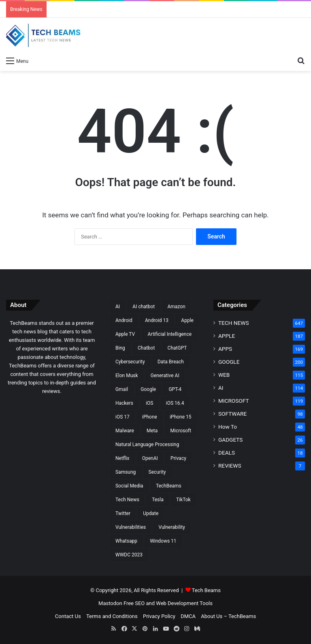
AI (221, 388)
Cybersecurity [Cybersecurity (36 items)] (130, 362)
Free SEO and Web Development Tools (168, 603)
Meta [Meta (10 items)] (152, 431)
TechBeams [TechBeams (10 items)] (169, 486)
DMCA (188, 616)
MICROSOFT (234, 401)
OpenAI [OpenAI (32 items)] (150, 458)
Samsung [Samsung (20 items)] (126, 472)
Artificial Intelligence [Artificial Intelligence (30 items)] (169, 334)
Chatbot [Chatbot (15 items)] (146, 348)
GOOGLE (229, 362)
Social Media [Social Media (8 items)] (129, 486)
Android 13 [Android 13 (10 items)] (157, 320)
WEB (224, 375)
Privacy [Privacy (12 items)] (178, 458)
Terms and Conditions (112, 616)
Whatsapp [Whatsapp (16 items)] (126, 541)
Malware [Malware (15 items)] (125, 431)
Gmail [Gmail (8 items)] (122, 389)
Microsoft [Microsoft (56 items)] (181, 431)
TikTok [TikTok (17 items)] (183, 500)
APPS (225, 349)
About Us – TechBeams (228, 616)
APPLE (227, 336)
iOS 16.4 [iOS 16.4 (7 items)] (175, 403)
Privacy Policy (159, 616)
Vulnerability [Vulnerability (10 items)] (171, 527)
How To (228, 427)
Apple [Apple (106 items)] (187, 320)
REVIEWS (230, 466)
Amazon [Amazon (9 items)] (176, 307)
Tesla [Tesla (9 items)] (158, 500)
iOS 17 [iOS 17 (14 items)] (122, 417)
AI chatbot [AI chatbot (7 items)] (144, 307)
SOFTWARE (232, 414)
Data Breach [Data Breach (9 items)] (171, 362)
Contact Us (68, 616)
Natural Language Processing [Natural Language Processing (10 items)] (147, 444)
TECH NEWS (234, 323)
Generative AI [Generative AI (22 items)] (165, 376)
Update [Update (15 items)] (151, 513)
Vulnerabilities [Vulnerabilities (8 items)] (131, 527)
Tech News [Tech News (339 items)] (127, 500)
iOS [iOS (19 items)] (149, 403)
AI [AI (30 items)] (118, 307)
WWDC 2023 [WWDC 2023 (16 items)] (129, 555)
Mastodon (110, 603)
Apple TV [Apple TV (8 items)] (125, 334)
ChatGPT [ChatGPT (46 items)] (177, 348)
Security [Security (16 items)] (157, 472)
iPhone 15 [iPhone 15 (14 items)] (180, 417)
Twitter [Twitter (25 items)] (123, 513)
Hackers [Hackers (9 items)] (124, 403)
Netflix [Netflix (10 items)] (122, 458)
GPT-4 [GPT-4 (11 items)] (175, 389)
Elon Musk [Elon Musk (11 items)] (127, 376)
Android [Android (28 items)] (124, 320)
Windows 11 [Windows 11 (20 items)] (163, 541)
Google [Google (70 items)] (148, 389)
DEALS (227, 453)
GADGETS (230, 440)
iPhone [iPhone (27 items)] (150, 417)
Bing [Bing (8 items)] (120, 348)
